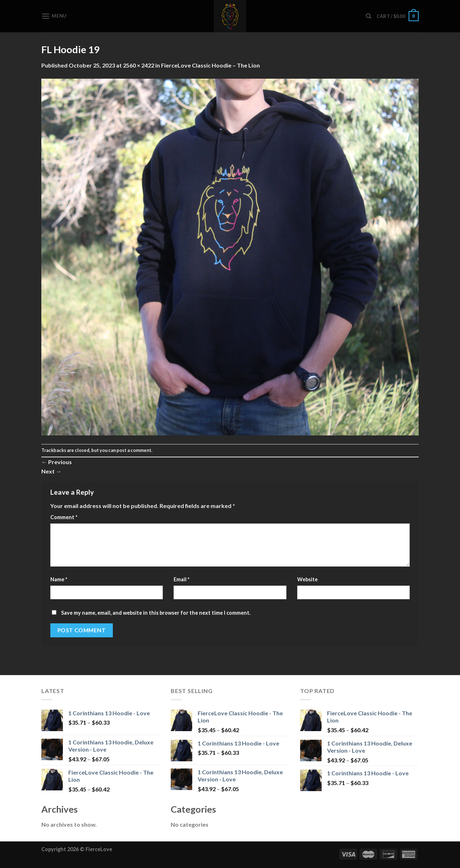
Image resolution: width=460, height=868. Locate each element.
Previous (57, 462)
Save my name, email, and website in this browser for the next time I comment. (156, 613)
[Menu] (54, 16)
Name (59, 579)
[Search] (369, 16)
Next (51, 471)
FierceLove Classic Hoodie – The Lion (210, 65)
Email (181, 579)
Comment (64, 517)
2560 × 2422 (139, 65)
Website (307, 579)
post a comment (134, 450)
